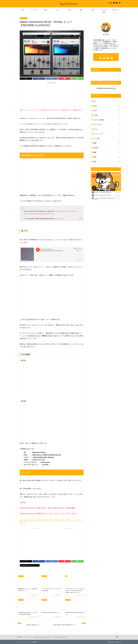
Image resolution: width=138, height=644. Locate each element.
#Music (33, 214)
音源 (23, 10)
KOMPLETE (34, 520)
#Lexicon (69, 211)
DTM (58, 10)
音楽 (70, 10)
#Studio (57, 211)
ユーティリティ (107, 134)
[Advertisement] (34, 96)
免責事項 (34, 642)
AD (107, 101)
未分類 (107, 148)
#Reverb (63, 211)
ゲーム (107, 129)
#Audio (74, 211)
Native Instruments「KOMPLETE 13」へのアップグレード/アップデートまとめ (48, 513)
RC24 (59, 520)
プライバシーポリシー (24, 642)
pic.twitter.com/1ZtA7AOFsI (44, 214)
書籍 (81, 10)
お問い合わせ (115, 10)
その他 (92, 10)
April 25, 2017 (59, 219)
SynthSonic (69, 4)
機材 (46, 10)
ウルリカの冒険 (104, 10)
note (95, 50)
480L (27, 520)
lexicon (42, 520)
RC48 (64, 520)
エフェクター (34, 10)
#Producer (27, 214)
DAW (107, 106)
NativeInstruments (50, 520)
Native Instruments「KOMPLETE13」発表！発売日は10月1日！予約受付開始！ (48, 508)
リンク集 (107, 138)
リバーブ (23, 523)
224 (22, 520)
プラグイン (80, 520)
